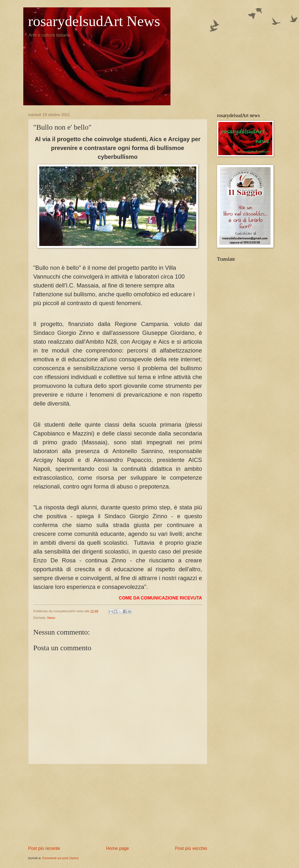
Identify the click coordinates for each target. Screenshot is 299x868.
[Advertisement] (118, 805)
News (51, 618)
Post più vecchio (191, 848)
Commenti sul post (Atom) (60, 858)
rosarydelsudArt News (94, 21)
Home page (117, 848)
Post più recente (44, 848)
